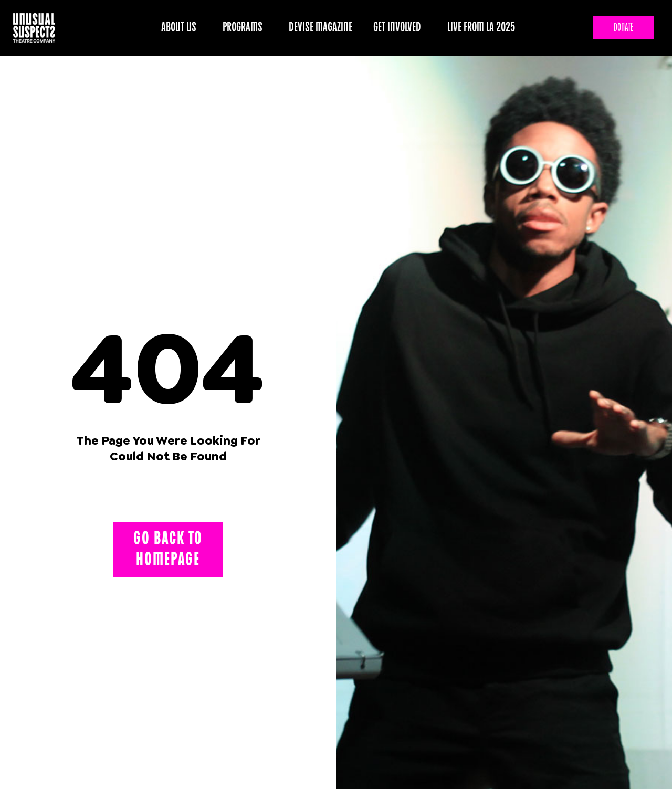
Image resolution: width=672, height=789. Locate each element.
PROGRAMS (245, 28)
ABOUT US (181, 28)
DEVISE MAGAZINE (321, 28)
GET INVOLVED (400, 28)
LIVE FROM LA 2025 (481, 28)
